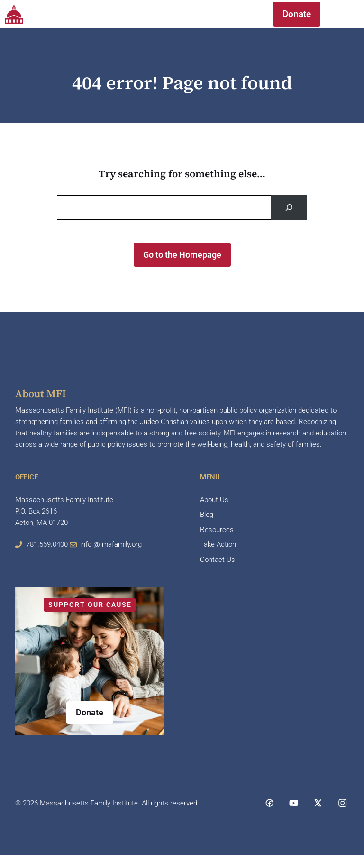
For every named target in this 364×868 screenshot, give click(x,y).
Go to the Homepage (182, 255)
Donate (297, 14)
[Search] (289, 208)
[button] (246, 14)
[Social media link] (269, 803)
